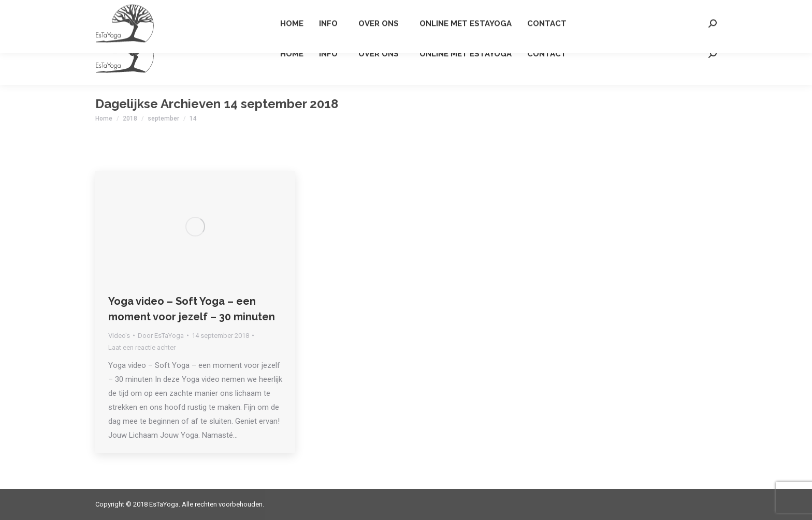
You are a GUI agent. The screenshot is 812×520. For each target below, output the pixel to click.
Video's (119, 336)
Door (161, 336)
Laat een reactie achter (142, 347)
